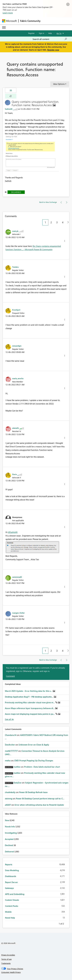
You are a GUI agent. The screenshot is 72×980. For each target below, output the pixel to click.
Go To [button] (59, 33)
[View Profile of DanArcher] (10, 745)
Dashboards (11, 876)
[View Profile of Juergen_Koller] (18, 613)
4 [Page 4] (63, 222)
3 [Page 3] (57, 222)
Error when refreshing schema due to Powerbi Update (39, 805)
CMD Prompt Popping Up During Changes (34, 760)
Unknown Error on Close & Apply (34, 745)
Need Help (10, 918)
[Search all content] (50, 39)
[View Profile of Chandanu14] (11, 735)
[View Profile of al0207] (8, 805)
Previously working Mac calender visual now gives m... (30, 702)
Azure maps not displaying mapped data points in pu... (30, 714)
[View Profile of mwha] (8, 760)
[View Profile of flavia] (15, 474)
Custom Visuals (12, 900)
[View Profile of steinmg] (9, 799)
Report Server (11, 882)
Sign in (41, 33)
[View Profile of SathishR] (9, 109)
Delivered (16, 192)
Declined (9, 845)
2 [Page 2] (51, 222)
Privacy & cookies (8, 955)
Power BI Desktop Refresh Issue (33, 792)
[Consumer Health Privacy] (36, 972)
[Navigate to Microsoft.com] (9, 21)
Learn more (8, 13)
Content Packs (12, 906)
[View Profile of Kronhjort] (16, 310)
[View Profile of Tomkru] (15, 267)
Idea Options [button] (59, 84)
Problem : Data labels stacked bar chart (42, 767)
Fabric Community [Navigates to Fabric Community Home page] (30, 21)
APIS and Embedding (15, 894)
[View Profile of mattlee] (17, 767)
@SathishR (13, 532)
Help (50, 33)
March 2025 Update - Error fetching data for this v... (29, 691)
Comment (10, 676)
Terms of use (6, 959)
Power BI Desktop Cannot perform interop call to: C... (40, 799)
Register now (53, 50)
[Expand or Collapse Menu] (4, 27)
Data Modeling (12, 870)
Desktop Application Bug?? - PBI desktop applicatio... (29, 697)
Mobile (8, 912)
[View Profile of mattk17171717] (11, 751)
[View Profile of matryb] (15, 231)
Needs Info (10, 827)
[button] (11, 96)
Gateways (9, 888)
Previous (55, 923)
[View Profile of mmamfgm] (17, 346)
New (7, 820)
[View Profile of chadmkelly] (10, 792)
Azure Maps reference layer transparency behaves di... (30, 708)
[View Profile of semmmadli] (17, 577)
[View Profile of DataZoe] (17, 783)
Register (31, 33)
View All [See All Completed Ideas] (9, 719)
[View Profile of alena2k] (15, 428)
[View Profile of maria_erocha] (18, 378)
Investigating (11, 833)
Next (67, 923)
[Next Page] (67, 222)
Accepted (9, 839)
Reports (9, 864)
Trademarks (6, 963)
